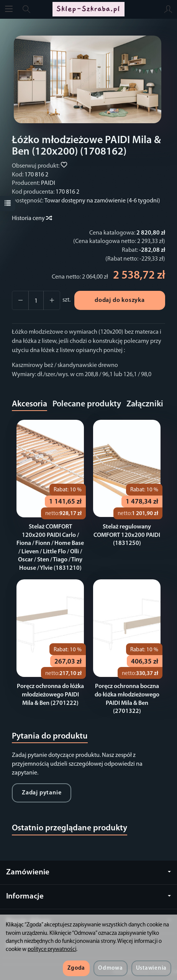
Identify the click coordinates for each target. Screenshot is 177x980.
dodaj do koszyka (120, 300)
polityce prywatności (52, 950)
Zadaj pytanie (42, 793)
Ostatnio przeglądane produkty (70, 828)
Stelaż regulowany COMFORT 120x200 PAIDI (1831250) (127, 535)
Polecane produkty (87, 404)
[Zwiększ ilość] (20, 300)
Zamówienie (88, 872)
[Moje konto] (168, 9)
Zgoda (76, 968)
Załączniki (145, 404)
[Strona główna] (88, 9)
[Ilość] (36, 300)
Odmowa (110, 968)
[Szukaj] (26, 9)
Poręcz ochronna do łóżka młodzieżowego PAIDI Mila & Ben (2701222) (50, 695)
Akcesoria (29, 404)
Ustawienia (151, 968)
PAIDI (48, 183)
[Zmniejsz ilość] (52, 300)
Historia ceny (32, 219)
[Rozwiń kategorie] (9, 9)
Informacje (88, 896)
